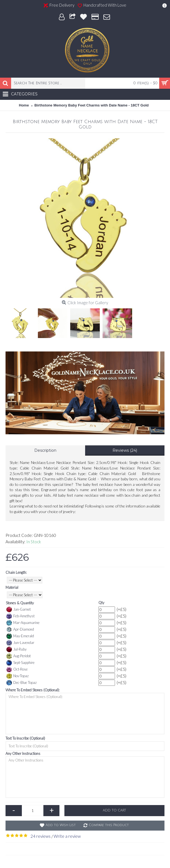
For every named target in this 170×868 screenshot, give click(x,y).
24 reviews (40, 836)
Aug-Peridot (19, 656)
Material (12, 587)
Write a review (67, 836)
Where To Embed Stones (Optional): (33, 690)
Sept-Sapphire (20, 663)
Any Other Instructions (23, 753)
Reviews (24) (125, 450)
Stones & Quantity (20, 603)
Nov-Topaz (18, 676)
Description (45, 450)
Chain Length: (16, 572)
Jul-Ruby (16, 649)
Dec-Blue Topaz (22, 683)
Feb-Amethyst (20, 616)
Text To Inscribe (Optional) (25, 738)
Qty (101, 603)
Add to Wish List (61, 825)
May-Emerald (20, 636)
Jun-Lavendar (20, 643)
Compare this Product (109, 825)
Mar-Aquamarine (23, 623)
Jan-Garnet (19, 610)
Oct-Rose (17, 669)
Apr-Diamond (20, 630)
